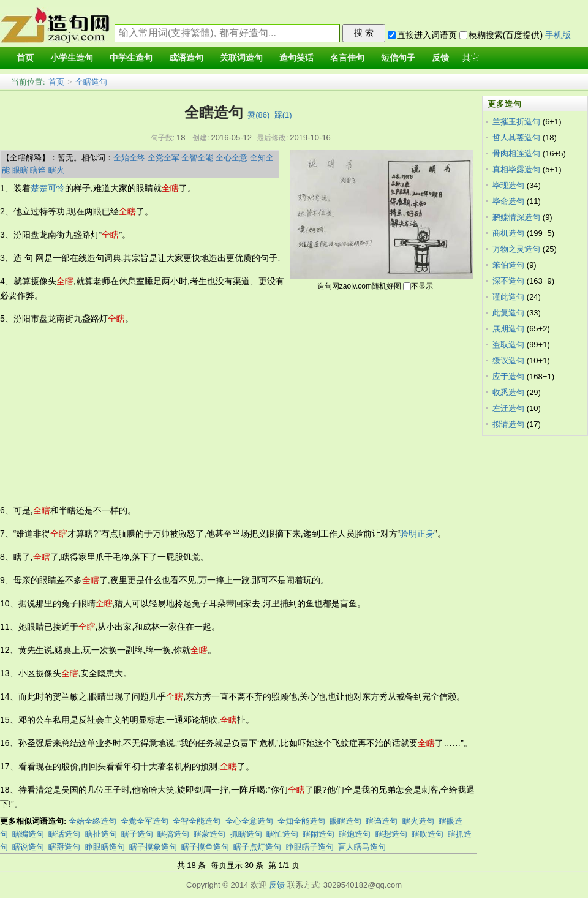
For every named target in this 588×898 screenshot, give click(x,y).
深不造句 (508, 281)
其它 (471, 58)
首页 (56, 82)
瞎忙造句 (282, 834)
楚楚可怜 (48, 188)
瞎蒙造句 (209, 834)
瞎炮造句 (355, 834)
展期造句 (508, 329)
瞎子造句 (137, 834)
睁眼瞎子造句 (310, 847)
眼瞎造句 (345, 821)
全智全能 (197, 158)
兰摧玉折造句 (516, 122)
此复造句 (508, 313)
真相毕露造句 (516, 169)
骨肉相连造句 (516, 153)
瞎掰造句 (64, 847)
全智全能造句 (197, 821)
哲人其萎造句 (516, 138)
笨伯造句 (508, 265)
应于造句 (508, 376)
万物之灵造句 (516, 249)
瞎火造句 (418, 821)
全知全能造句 (301, 821)
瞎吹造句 (428, 834)
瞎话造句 (64, 834)
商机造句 (508, 233)
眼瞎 (20, 170)
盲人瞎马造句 (362, 847)
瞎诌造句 (382, 821)
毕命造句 (508, 201)
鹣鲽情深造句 (516, 217)
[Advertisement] (157, 415)
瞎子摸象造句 (153, 847)
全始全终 (129, 158)
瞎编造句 (28, 834)
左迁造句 (508, 408)
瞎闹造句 (318, 834)
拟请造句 (508, 424)
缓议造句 (508, 360)
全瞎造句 (91, 82)
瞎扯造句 (101, 834)
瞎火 (56, 170)
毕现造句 (508, 185)
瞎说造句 (28, 847)
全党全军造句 (145, 821)
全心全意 (232, 158)
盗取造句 (508, 345)
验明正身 (417, 534)
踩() (283, 115)
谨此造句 (508, 297)
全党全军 (164, 158)
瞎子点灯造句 (257, 847)
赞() (258, 115)
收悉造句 (508, 392)
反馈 (277, 885)
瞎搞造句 (173, 834)
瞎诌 (38, 170)
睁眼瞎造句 (105, 847)
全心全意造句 (249, 821)
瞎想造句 (391, 834)
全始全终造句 (92, 821)
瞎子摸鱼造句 (205, 847)
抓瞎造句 (246, 834)
